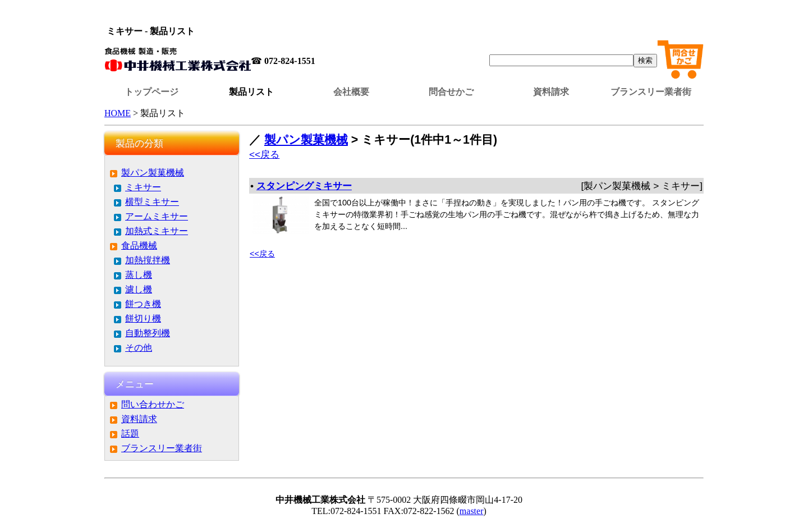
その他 (139, 348)
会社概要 (351, 92)
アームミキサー (157, 216)
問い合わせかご (153, 404)
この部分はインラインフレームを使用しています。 (404, 14)
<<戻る (264, 154)
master (472, 511)
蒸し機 (139, 275)
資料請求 (551, 92)
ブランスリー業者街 (651, 92)
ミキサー (143, 187)
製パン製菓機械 (153, 173)
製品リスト (251, 92)
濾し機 (139, 289)
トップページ (151, 92)
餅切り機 (143, 318)
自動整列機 (148, 333)
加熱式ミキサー (157, 231)
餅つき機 (143, 304)
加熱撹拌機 (148, 260)
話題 (130, 434)
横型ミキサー (152, 202)
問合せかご (451, 92)
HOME (118, 113)
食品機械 (139, 246)
